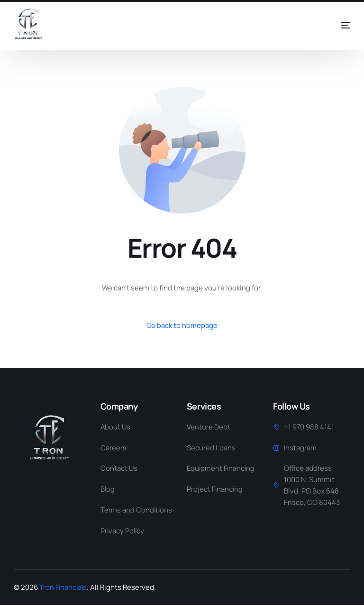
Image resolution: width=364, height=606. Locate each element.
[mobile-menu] (332, 25)
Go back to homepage (182, 325)
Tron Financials (64, 588)
